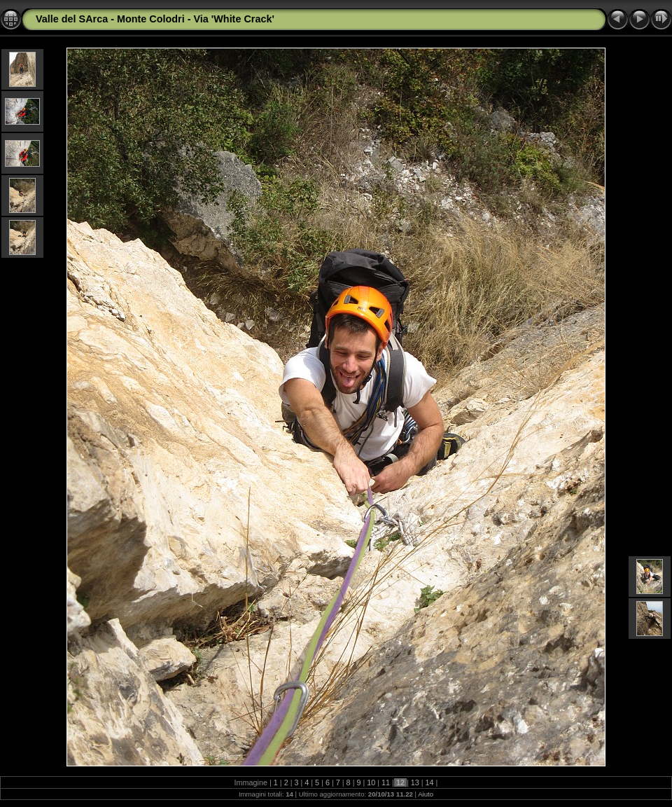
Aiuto (426, 794)
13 (415, 782)
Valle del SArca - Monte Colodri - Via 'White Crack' (155, 19)
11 (386, 782)
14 (430, 782)
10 (371, 782)
